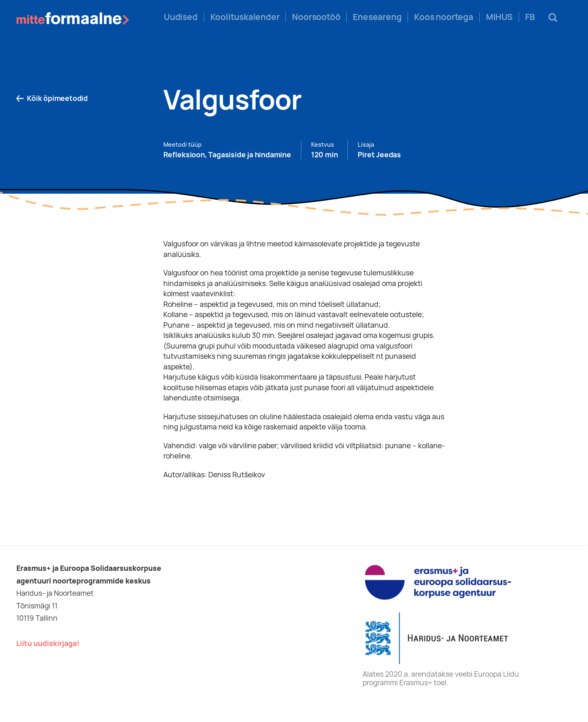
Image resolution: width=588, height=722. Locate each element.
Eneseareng (377, 17)
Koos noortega (443, 17)
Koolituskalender (245, 17)
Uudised (181, 17)
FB (530, 17)
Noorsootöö (316, 17)
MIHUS (499, 17)
